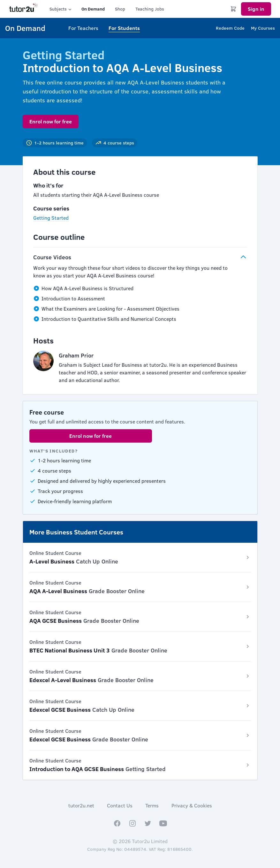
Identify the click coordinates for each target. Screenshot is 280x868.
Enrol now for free (51, 121)
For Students (124, 28)
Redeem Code (230, 28)
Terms (152, 805)
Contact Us (120, 805)
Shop (120, 9)
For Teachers (83, 28)
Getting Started (51, 218)
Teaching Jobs (150, 9)
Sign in (256, 9)
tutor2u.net (81, 805)
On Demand (93, 9)
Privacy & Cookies (192, 805)
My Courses (263, 28)
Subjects (61, 9)
